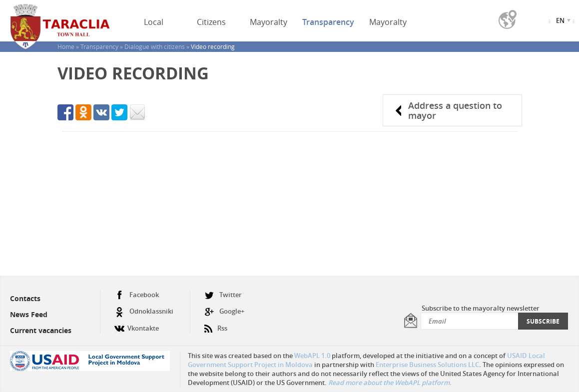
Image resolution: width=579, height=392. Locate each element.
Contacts (25, 298)
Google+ (224, 311)
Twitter (223, 295)
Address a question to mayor (455, 110)
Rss (216, 324)
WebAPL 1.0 (312, 356)
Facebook (137, 295)
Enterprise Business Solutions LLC (427, 365)
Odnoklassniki (144, 311)
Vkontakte (137, 324)
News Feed (29, 314)
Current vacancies (41, 330)
